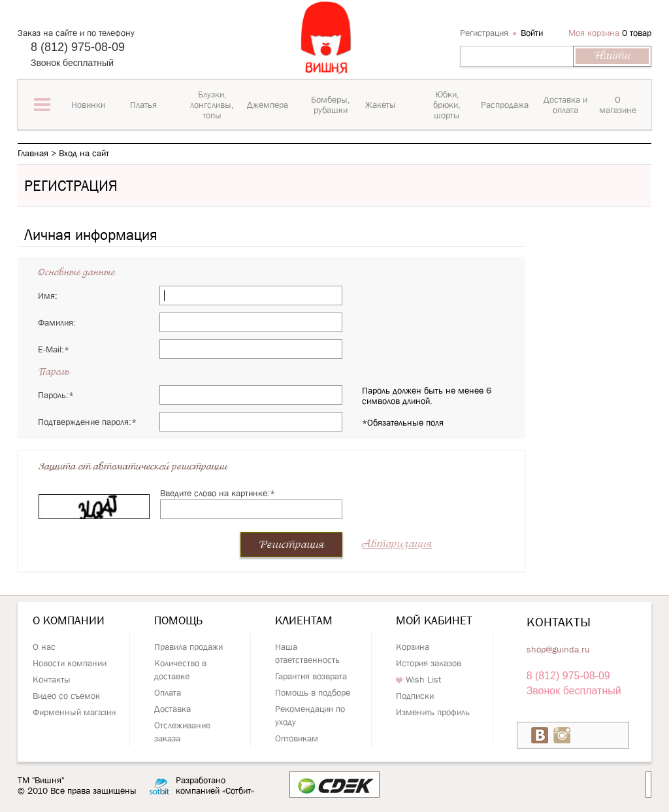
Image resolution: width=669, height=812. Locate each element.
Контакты (52, 679)
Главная (33, 153)
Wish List (418, 679)
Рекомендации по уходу (310, 715)
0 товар (637, 33)
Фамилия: (57, 322)
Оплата (168, 692)
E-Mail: (54, 349)
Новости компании (70, 663)
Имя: (48, 296)
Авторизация (397, 544)
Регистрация (484, 33)
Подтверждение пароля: (87, 422)
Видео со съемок (66, 696)
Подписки (415, 696)
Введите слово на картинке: (218, 493)
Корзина (413, 647)
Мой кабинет (434, 620)
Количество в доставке (180, 669)
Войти (532, 33)
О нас (44, 647)
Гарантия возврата (311, 676)
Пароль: (56, 395)
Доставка (172, 709)
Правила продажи (188, 647)
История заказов (429, 663)
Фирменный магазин (74, 712)
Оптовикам (297, 738)
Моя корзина (594, 33)
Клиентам (304, 620)
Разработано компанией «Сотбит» (215, 786)
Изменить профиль (433, 712)
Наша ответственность (307, 653)
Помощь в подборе (313, 692)
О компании (69, 620)
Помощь (178, 620)
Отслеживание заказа (182, 732)
